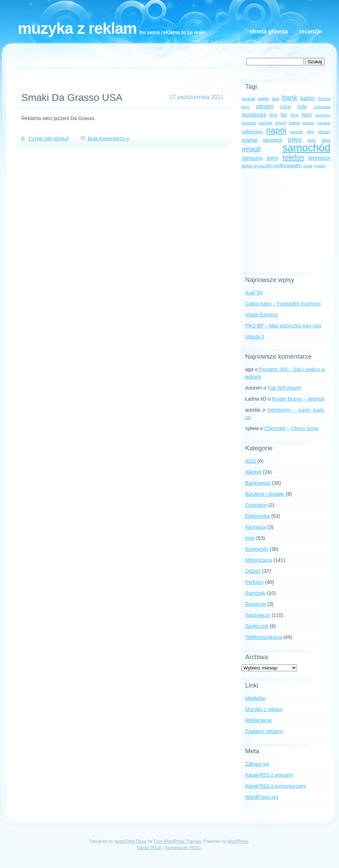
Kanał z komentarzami (276, 786)
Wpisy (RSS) (149, 848)
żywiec (320, 166)
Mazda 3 (255, 337)
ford (294, 115)
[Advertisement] (286, 221)
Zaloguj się (257, 764)
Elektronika (257, 516)
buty (246, 107)
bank (290, 98)
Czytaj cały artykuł (49, 139)
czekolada (322, 107)
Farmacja (255, 527)
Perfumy (254, 582)
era (273, 115)
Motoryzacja (259, 560)
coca (285, 107)
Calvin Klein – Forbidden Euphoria (283, 304)
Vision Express (262, 315)
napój (276, 130)
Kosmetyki (257, 549)
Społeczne (257, 626)
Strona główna (269, 31)
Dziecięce (256, 505)
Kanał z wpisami (269, 775)
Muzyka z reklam (77, 28)
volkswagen (288, 166)
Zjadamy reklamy (264, 731)
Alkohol (253, 472)
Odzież (253, 571)
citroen (265, 106)
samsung (252, 158)
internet (265, 123)
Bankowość (258, 483)
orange (250, 140)
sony (272, 158)
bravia (324, 99)
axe (275, 99)
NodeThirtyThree (130, 841)
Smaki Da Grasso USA (72, 97)
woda (308, 166)
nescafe (297, 132)
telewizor (319, 158)
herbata (249, 123)
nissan (324, 132)
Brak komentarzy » (109, 139)
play (312, 140)
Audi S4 (254, 293)
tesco (247, 166)
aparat (248, 99)
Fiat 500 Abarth (284, 388)
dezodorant (254, 115)
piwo (295, 139)
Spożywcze (258, 615)
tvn (269, 166)
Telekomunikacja (264, 637)
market (308, 123)
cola (302, 107)
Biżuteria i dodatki (265, 494)
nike (310, 132)
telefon (294, 157)
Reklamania (258, 720)
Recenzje (311, 31)
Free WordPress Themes (178, 841)
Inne (250, 538)
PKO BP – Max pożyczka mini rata (283, 326)
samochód (306, 148)
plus (326, 140)
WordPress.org (262, 797)
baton (308, 98)
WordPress (238, 841)
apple (263, 99)
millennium (252, 132)
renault (251, 149)
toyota (259, 166)
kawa (294, 123)
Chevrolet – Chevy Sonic (292, 428)
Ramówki (255, 593)
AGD (251, 461)
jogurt (281, 123)
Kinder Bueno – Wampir (298, 399)
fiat (284, 115)
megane (324, 123)
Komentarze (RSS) (183, 848)
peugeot (273, 140)
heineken (323, 115)
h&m (306, 115)
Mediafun (255, 698)
